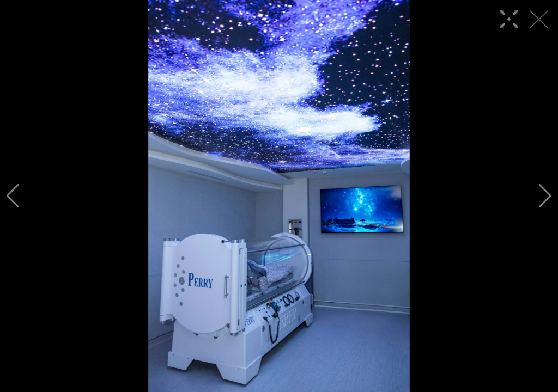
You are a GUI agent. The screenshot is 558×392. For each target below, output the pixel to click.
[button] (13, 196)
